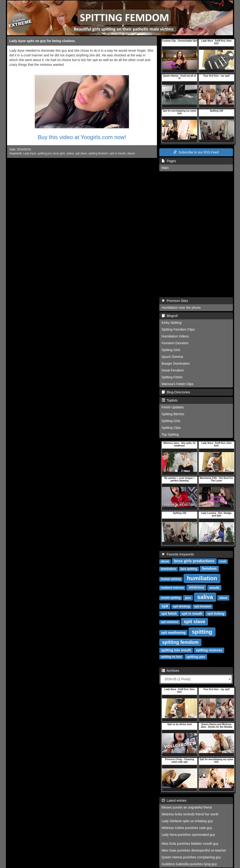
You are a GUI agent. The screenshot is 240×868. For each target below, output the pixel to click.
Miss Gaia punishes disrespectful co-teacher (194, 850)
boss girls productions (194, 561)
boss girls (59, 153)
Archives (170, 671)
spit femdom (203, 607)
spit (165, 606)
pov (188, 598)
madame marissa (172, 588)
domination (169, 569)
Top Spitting (170, 434)
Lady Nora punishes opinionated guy (188, 835)
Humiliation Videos (175, 336)
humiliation (202, 578)
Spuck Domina (172, 357)
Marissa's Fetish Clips (178, 384)
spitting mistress (209, 650)
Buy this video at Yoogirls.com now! (82, 137)
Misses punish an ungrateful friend (187, 807)
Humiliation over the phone (181, 308)
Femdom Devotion (175, 343)
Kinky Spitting (172, 323)
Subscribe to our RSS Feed (196, 152)
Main (165, 168)
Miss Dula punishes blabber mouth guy (190, 844)
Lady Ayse (30, 153)
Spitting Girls (171, 350)
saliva (70, 153)
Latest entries (174, 801)
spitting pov (45, 153)
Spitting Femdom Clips (178, 329)
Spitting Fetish (172, 377)
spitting (202, 632)
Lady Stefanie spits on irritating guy (187, 821)
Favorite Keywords (178, 554)
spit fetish (169, 614)
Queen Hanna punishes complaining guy (191, 857)
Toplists (170, 400)
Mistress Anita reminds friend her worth (190, 814)
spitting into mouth (176, 650)
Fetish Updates (173, 407)
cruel (223, 562)
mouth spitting (171, 598)
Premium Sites (175, 301)
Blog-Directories (176, 392)
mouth (214, 588)
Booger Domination (176, 364)
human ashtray (171, 579)
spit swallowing (173, 633)
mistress (196, 588)
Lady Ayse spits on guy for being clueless (42, 41)
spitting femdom (98, 153)
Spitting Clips (171, 428)
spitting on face (171, 657)
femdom (209, 569)
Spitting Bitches (173, 414)
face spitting (189, 569)
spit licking (216, 614)
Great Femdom (173, 370)
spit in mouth (118, 153)
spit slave (81, 153)
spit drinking (181, 607)
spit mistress (170, 622)
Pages (169, 161)
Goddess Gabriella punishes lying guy (189, 864)
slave (223, 598)
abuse (131, 153)
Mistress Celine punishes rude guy (187, 828)
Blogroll (170, 316)
